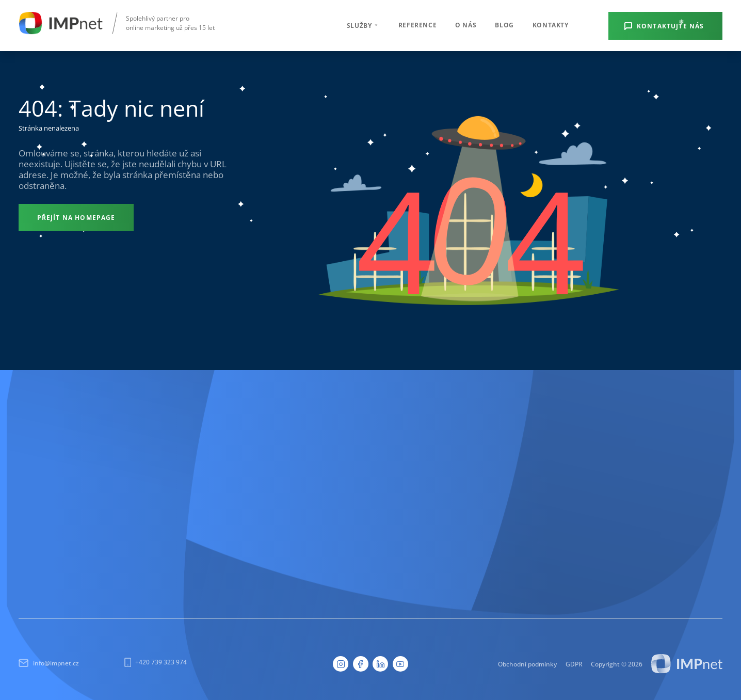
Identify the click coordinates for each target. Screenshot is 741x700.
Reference (417, 25)
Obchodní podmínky (527, 664)
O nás (466, 25)
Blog (504, 25)
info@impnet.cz (49, 663)
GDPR (574, 664)
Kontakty (551, 25)
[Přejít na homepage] (76, 217)
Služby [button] (363, 25)
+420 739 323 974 (156, 662)
